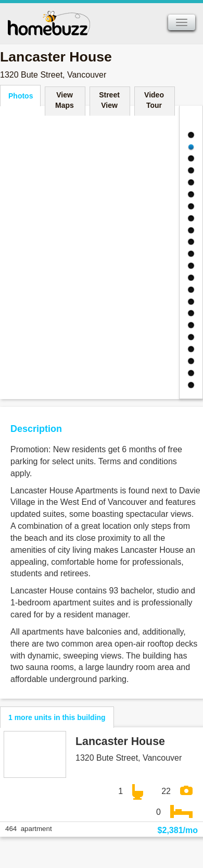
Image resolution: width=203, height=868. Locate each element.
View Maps (65, 100)
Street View (109, 100)
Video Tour (154, 100)
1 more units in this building (57, 717)
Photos (21, 96)
